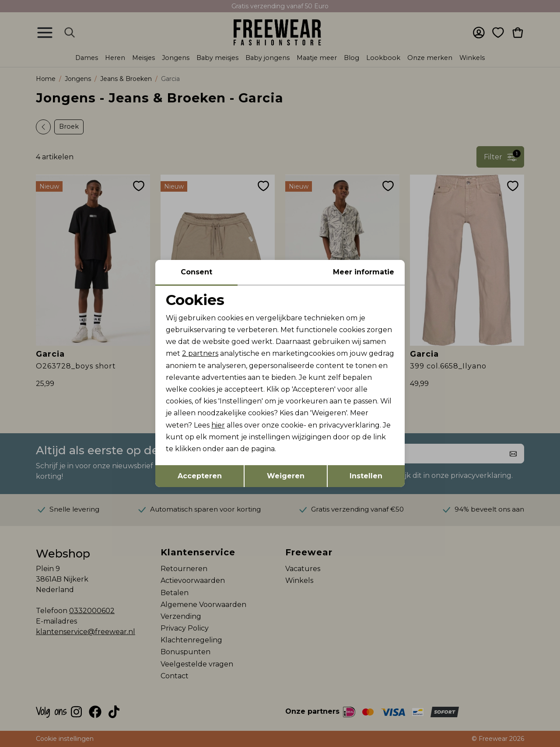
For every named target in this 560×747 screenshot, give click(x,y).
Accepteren (200, 476)
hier (218, 425)
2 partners (200, 353)
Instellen (366, 476)
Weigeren (286, 476)
